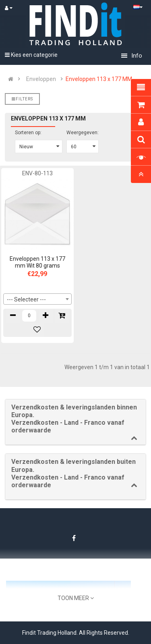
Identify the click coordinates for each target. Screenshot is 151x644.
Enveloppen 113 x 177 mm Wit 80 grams (37, 262)
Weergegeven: (83, 133)
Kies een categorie (31, 55)
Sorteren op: (28, 133)
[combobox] (37, 299)
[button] (75, 419)
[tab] (75, 422)
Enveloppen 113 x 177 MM (99, 79)
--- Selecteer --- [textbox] (26, 299)
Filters (22, 99)
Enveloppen (41, 79)
